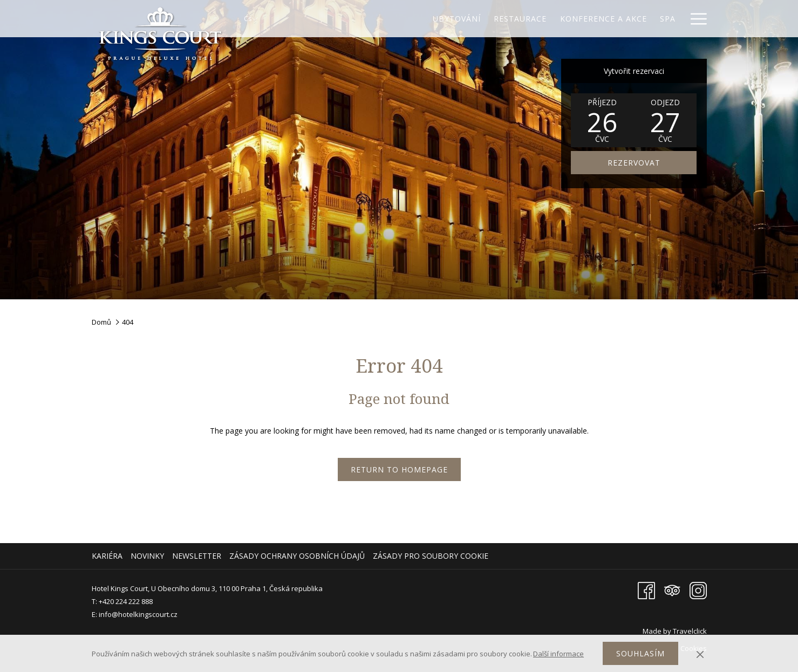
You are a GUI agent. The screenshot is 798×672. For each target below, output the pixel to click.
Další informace (558, 654)
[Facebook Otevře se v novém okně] (646, 590)
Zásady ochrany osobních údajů (297, 556)
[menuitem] (108, 556)
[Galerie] (659, 19)
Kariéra (107, 556)
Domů (101, 322)
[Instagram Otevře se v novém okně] (698, 590)
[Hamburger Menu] (695, 19)
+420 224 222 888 (126, 601)
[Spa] (621, 19)
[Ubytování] (410, 19)
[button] (602, 120)
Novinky (147, 556)
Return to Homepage (399, 469)
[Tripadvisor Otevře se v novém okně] (672, 590)
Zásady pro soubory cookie (431, 556)
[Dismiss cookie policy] (700, 654)
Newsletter (197, 556)
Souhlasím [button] (640, 653)
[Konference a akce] (556, 19)
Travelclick (690, 631)
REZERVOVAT (634, 163)
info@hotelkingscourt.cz (138, 614)
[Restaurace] (473, 19)
